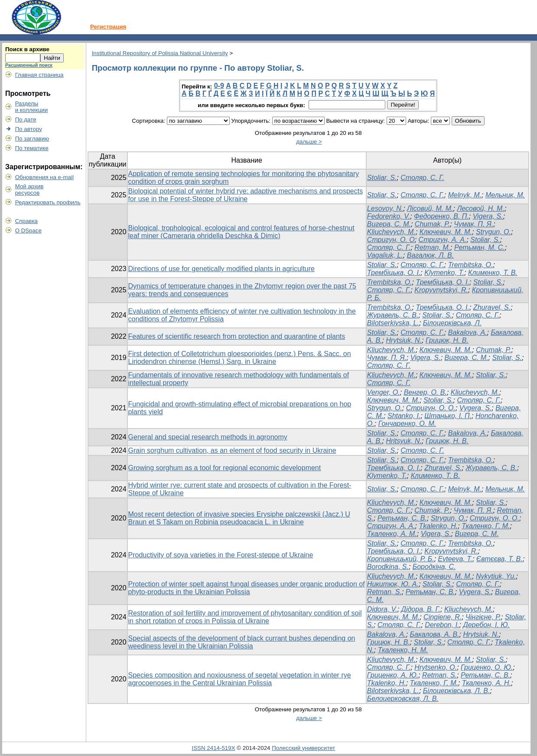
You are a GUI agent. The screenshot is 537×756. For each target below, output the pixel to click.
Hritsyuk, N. (404, 441)
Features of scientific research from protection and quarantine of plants (237, 336)
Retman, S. (384, 592)
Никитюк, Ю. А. (393, 584)
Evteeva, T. (455, 559)
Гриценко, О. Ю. (487, 667)
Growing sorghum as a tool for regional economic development (225, 468)
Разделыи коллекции (32, 107)
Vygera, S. (475, 408)
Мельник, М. (505, 195)
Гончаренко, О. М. (407, 424)
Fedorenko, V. (389, 216)
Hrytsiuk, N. (404, 340)
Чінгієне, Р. (483, 617)
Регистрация (108, 27)
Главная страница (39, 75)
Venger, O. (384, 392)
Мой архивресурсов (29, 190)
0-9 (219, 86)
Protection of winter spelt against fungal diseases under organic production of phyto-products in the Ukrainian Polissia (247, 588)
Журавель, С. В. (393, 315)
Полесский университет (303, 748)
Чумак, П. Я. (474, 224)
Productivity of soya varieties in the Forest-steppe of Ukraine (221, 555)
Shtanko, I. (404, 416)
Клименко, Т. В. (493, 273)
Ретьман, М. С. (480, 247)
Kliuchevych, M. (391, 232)
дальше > (309, 142)
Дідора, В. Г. (421, 609)
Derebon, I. (442, 625)
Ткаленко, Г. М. (486, 526)
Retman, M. (432, 247)
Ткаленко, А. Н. (487, 683)
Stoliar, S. (382, 178)
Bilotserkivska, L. (393, 323)
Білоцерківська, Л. (452, 323)
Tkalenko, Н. (439, 526)
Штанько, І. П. (448, 416)
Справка (26, 221)
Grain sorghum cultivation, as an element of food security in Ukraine (232, 450)
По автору (29, 129)
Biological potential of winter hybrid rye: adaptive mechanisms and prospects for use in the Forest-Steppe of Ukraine (246, 195)
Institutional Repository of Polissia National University (160, 53)
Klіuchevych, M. (391, 502)
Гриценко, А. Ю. (393, 675)
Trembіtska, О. (471, 265)
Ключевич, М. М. (446, 232)
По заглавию (32, 139)
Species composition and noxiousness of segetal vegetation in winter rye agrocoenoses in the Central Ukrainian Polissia (240, 679)
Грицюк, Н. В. (447, 340)
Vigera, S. (488, 216)
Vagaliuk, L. (385, 255)
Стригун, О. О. (495, 518)
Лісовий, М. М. (430, 208)
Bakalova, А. (468, 332)
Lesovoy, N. (385, 208)
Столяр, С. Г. (422, 178)
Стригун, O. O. (431, 408)
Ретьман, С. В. (402, 518)
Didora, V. (382, 609)
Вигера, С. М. (389, 224)
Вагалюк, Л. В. (430, 255)
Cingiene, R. (443, 617)
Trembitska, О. (471, 543)
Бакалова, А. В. (435, 634)
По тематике (32, 148)
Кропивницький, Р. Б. (401, 559)
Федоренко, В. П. (441, 216)
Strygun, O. (493, 232)
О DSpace (29, 231)
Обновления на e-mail (44, 177)
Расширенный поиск (29, 65)
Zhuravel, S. (492, 307)
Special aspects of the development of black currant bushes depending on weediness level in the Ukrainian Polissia (242, 642)
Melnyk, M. (465, 195)
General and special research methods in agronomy (208, 437)
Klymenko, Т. (444, 273)
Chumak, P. (433, 224)
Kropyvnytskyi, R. (441, 290)
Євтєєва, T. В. (500, 559)
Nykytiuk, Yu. (496, 576)
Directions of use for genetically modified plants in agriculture (221, 269)
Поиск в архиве (27, 49)
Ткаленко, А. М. (392, 534)
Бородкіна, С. (434, 567)
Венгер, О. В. (425, 392)
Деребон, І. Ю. (486, 625)
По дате (26, 119)
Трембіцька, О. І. (394, 273)
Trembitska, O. (390, 282)
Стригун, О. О (391, 240)
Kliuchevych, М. (475, 392)
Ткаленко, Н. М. (403, 650)
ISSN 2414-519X (214, 748)
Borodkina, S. (388, 567)
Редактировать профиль (48, 202)
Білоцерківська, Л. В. (457, 691)
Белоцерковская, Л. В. (403, 699)
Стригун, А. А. (443, 240)
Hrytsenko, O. (436, 667)
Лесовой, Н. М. (481, 208)
